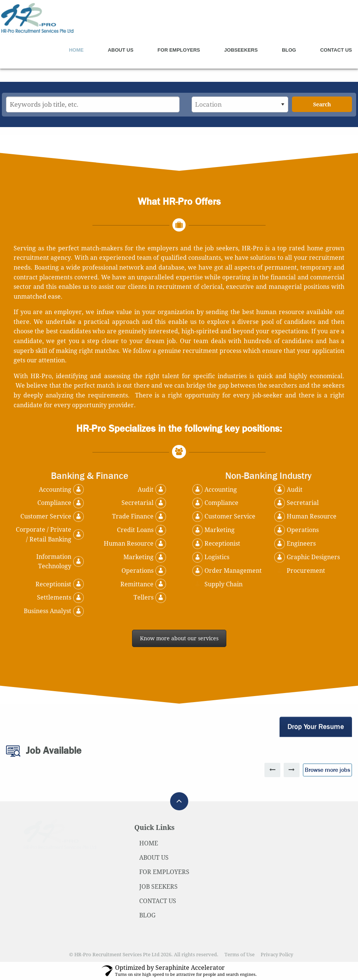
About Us (121, 50)
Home (76, 50)
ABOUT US (154, 858)
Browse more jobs (327, 770)
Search (322, 104)
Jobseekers (241, 50)
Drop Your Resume (316, 727)
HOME (149, 843)
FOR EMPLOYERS (164, 872)
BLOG (147, 915)
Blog (289, 50)
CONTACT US (158, 901)
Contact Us (336, 50)
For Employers (179, 50)
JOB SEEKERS (158, 887)
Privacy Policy (277, 955)
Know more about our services (179, 638)
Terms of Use (240, 955)
